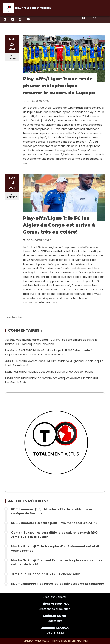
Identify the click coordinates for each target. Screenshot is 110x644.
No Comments (13, 57)
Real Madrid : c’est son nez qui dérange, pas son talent (57, 372)
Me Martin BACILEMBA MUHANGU (26, 350)
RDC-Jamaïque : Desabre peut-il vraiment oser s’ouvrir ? (54, 523)
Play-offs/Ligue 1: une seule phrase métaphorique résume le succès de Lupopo (59, 86)
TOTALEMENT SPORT (39, 101)
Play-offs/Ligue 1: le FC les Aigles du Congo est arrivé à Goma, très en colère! (59, 225)
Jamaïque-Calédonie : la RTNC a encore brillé (46, 574)
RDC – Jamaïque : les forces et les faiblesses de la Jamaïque (58, 584)
